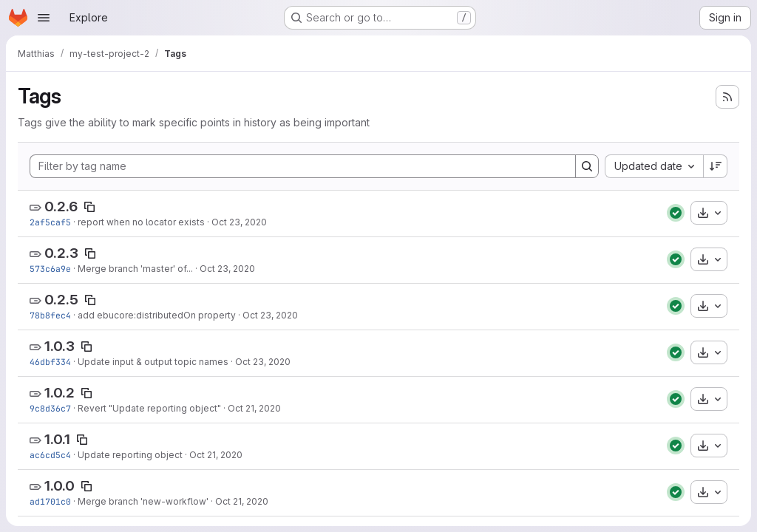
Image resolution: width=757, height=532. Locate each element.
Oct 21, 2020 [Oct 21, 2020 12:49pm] (254, 408)
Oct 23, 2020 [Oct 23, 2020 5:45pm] (239, 222)
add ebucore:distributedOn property (157, 315)
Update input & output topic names (153, 362)
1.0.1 (57, 439)
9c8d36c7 (50, 408)
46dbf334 (50, 362)
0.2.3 (61, 253)
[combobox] (654, 166)
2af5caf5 (50, 222)
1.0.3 (60, 346)
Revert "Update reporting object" (149, 408)
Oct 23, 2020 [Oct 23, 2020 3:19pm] (263, 362)
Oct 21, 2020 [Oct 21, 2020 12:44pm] (242, 501)
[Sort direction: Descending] (716, 166)
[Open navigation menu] (44, 18)
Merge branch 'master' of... (135, 269)
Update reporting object (130, 455)
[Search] (587, 166)
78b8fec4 (50, 315)
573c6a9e (50, 269)
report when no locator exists (141, 222)
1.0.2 (60, 393)
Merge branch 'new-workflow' (143, 501)
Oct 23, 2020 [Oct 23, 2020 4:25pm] (270, 315)
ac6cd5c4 (50, 455)
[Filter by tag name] (303, 166)
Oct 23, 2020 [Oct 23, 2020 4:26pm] (227, 269)
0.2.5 (61, 300)
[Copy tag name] (89, 207)
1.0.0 (60, 486)
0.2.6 (61, 207)
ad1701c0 (50, 501)
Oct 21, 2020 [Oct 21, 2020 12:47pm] (216, 455)
